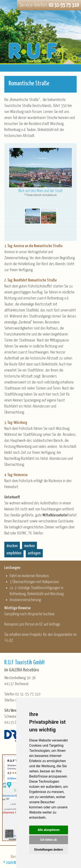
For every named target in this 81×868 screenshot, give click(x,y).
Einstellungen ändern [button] (49, 850)
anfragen (34, 553)
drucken (12, 546)
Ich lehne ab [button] (49, 840)
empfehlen (14, 553)
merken (29, 546)
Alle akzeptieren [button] (49, 830)
